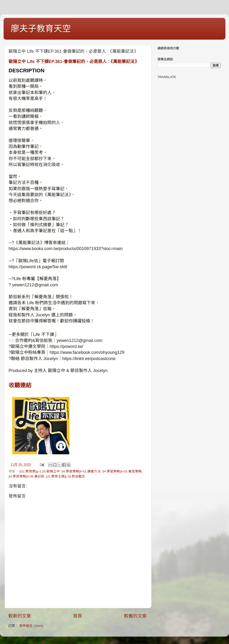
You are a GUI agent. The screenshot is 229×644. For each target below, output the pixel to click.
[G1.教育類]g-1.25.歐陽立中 (40, 471)
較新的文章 (20, 616)
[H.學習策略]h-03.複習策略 (122, 471)
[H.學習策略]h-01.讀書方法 (81, 471)
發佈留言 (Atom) (31, 626)
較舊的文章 (135, 616)
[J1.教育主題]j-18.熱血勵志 (66, 476)
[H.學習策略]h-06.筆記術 (26, 476)
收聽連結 (20, 385)
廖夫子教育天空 (41, 29)
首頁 (78, 616)
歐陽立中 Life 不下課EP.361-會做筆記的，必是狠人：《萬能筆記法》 (74, 62)
